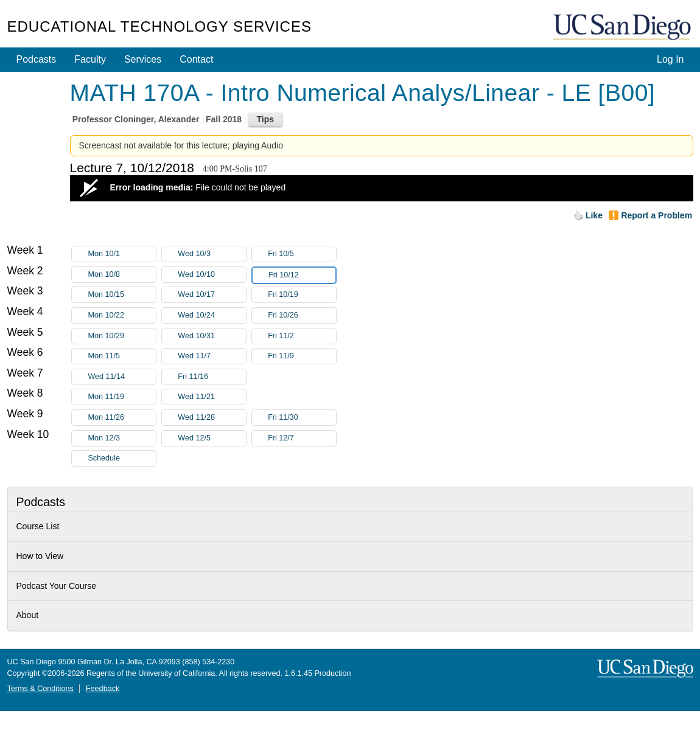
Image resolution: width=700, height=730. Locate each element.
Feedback (103, 689)
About (28, 615)
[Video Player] (382, 188)
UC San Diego (623, 28)
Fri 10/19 (302, 295)
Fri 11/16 (212, 377)
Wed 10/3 (212, 254)
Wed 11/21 (212, 397)
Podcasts (37, 59)
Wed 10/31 (212, 336)
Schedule (104, 458)
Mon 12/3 (122, 438)
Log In (670, 59)
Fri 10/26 (302, 315)
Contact (196, 59)
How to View (40, 556)
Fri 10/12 (302, 275)
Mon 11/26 (122, 418)
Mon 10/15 (122, 295)
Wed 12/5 (212, 438)
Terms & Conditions (40, 689)
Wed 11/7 (212, 356)
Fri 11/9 (302, 356)
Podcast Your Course (57, 586)
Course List (38, 526)
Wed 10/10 (212, 275)
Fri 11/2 (302, 336)
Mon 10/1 (122, 254)
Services (143, 59)
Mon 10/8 (122, 275)
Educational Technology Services (159, 26)
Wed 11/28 (212, 418)
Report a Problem (656, 215)
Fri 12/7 (302, 438)
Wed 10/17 (212, 295)
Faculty (90, 59)
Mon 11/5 (122, 356)
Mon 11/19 (122, 397)
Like (594, 215)
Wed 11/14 (122, 377)
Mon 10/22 (122, 315)
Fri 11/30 (302, 418)
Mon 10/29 (122, 336)
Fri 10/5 (302, 254)
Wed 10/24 (212, 315)
